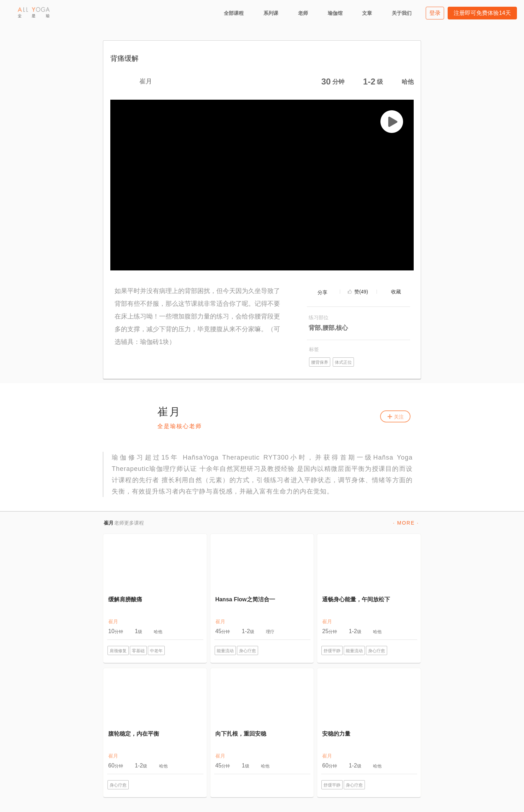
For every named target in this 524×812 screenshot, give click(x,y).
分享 (322, 292)
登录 (435, 13)
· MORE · (406, 523)
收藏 (396, 292)
